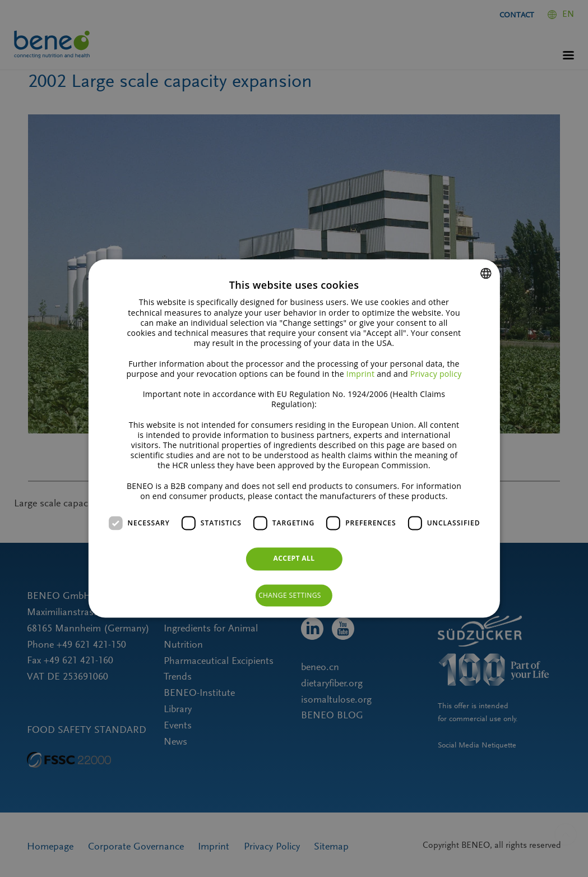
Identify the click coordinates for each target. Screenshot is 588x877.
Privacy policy (436, 374)
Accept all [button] (294, 559)
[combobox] (486, 273)
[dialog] (294, 438)
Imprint (360, 374)
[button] (294, 596)
